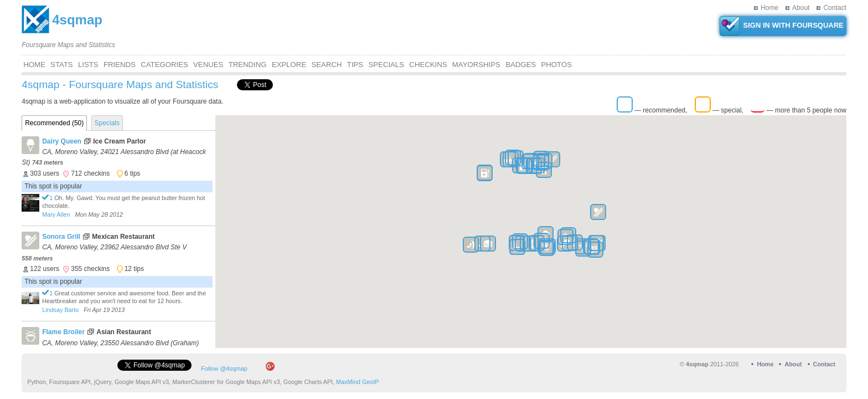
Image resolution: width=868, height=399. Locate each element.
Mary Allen (56, 214)
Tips (355, 65)
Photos (556, 65)
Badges (521, 65)
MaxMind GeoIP (357, 383)
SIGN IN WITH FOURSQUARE (782, 26)
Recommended (54, 123)
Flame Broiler (63, 332)
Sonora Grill (61, 237)
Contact (835, 8)
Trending (248, 65)
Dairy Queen (62, 141)
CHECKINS (428, 65)
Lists (88, 65)
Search (327, 65)
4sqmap (77, 20)
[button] (471, 246)
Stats (62, 65)
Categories (164, 65)
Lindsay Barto (60, 310)
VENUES (208, 65)
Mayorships (476, 65)
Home (769, 8)
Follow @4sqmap (224, 370)
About (801, 8)
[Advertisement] (415, 25)
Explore (289, 65)
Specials (387, 65)
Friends (120, 65)
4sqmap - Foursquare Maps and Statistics (120, 85)
